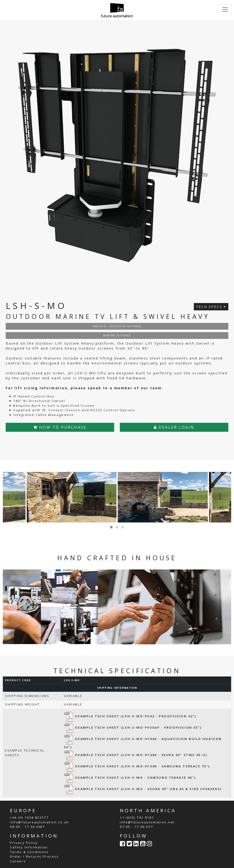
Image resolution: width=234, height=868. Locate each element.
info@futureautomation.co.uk (39, 822)
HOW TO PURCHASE (60, 427)
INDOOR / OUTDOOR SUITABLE (117, 326)
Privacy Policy (24, 843)
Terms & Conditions (29, 852)
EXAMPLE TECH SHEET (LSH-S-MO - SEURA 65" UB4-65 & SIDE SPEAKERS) (143, 789)
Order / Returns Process (34, 856)
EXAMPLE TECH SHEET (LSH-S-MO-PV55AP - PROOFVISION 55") (133, 727)
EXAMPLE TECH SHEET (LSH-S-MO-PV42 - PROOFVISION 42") (130, 716)
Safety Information (29, 847)
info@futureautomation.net (147, 822)
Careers (18, 861)
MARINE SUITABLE (117, 335)
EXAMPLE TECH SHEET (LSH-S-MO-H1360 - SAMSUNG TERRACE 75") (137, 766)
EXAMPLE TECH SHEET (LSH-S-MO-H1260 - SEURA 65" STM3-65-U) (135, 755)
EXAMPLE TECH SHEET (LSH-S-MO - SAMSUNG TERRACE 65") (130, 778)
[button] (111, 527)
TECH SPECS (211, 307)
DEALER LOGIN (174, 427)
